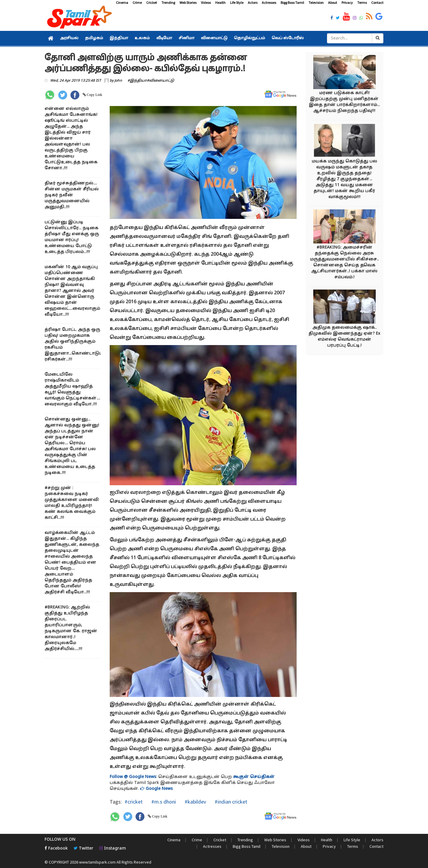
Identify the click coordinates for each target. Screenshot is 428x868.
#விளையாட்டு (160, 81)
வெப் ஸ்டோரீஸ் (288, 38)
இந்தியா (119, 38)
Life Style (237, 3)
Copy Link (94, 95)
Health (220, 3)
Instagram (113, 849)
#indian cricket (230, 802)
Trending (168, 3)
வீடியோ (164, 38)
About (333, 3)
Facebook (56, 849)
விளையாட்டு (214, 38)
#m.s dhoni (163, 802)
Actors (253, 3)
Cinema (122, 3)
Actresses (269, 3)
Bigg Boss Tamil (292, 3)
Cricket (152, 3)
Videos (206, 3)
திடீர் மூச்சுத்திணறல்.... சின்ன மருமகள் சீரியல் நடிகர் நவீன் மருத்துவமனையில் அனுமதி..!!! (72, 195)
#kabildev (195, 802)
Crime (137, 3)
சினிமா (187, 38)
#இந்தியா (137, 81)
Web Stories (188, 3)
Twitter (84, 849)
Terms (362, 3)
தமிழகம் (94, 38)
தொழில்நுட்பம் (250, 38)
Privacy (347, 3)
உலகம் (142, 38)
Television (316, 3)
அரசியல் (69, 38)
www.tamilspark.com (97, 862)
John (118, 81)
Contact (377, 3)
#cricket (134, 802)
